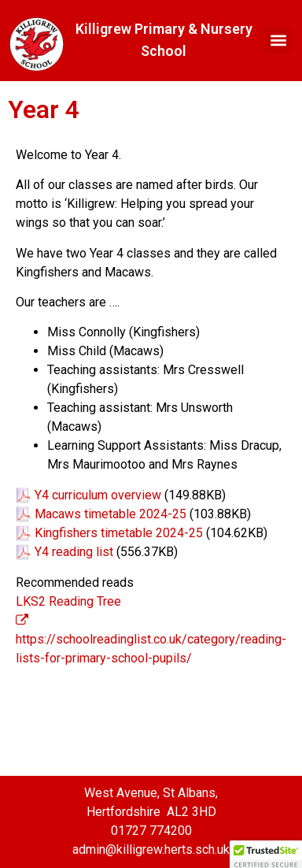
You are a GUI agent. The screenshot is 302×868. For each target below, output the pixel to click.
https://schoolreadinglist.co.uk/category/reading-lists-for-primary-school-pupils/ (151, 640)
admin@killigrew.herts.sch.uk (151, 849)
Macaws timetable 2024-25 (110, 514)
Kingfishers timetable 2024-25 (119, 533)
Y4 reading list (74, 552)
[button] (278, 41)
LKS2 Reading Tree (68, 601)
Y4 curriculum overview (98, 495)
